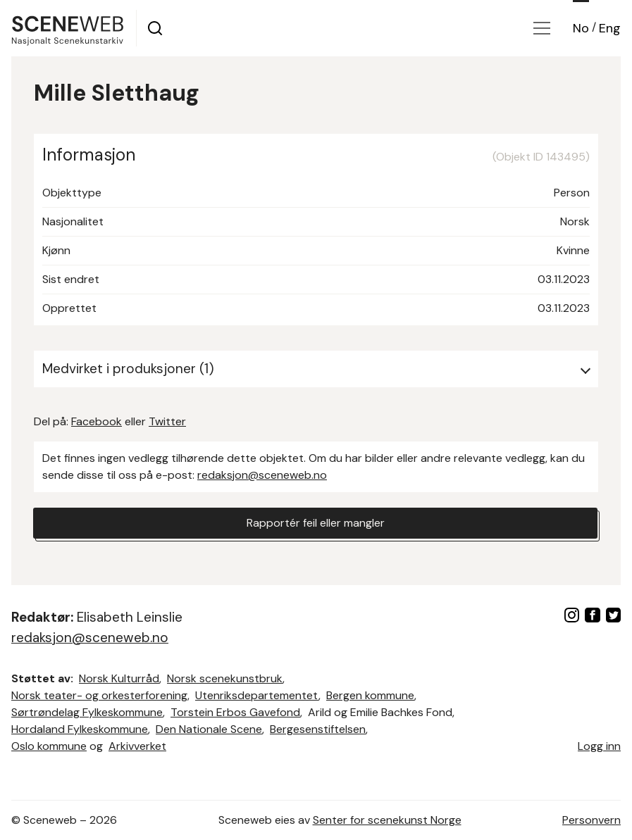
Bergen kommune (370, 695)
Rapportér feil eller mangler (316, 523)
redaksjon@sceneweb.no (262, 475)
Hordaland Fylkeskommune (80, 729)
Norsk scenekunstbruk (225, 678)
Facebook (97, 421)
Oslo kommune (49, 746)
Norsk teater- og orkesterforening (99, 695)
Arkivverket (137, 746)
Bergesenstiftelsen (318, 729)
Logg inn (599, 746)
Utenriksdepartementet (257, 695)
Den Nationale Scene (209, 729)
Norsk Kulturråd (119, 678)
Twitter (167, 421)
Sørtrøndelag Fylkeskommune (87, 712)
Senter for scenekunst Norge (387, 820)
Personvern (591, 820)
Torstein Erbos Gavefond (235, 712)
